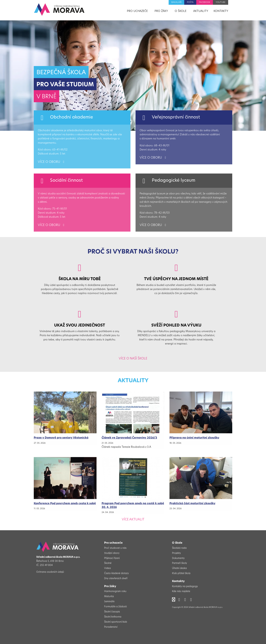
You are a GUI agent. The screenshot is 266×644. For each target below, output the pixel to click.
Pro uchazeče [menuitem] (137, 11)
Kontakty (178, 581)
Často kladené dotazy (116, 573)
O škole (177, 543)
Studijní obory (112, 553)
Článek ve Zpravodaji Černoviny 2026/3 (129, 438)
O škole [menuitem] (181, 11)
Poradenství (111, 627)
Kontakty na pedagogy (185, 587)
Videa (107, 568)
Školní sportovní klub (116, 622)
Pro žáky (110, 586)
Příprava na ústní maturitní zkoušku (194, 438)
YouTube (221, 2)
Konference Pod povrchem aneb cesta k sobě (65, 504)
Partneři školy (179, 563)
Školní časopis (112, 612)
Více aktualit (133, 520)
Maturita (109, 597)
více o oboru (51, 162)
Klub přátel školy (181, 573)
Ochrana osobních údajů (50, 572)
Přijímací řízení (112, 558)
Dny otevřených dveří (116, 579)
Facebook (205, 2)
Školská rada (179, 548)
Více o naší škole (133, 359)
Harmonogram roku (115, 591)
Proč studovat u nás (115, 548)
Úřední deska (179, 568)
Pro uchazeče (113, 543)
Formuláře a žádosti (115, 607)
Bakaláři (176, 2)
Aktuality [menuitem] (201, 11)
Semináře (109, 602)
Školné (108, 563)
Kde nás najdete (181, 591)
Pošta (190, 2)
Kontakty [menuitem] (221, 11)
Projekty (176, 553)
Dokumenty (178, 558)
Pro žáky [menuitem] (161, 11)
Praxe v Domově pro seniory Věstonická (61, 438)
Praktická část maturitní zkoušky (192, 504)
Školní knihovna (113, 617)
